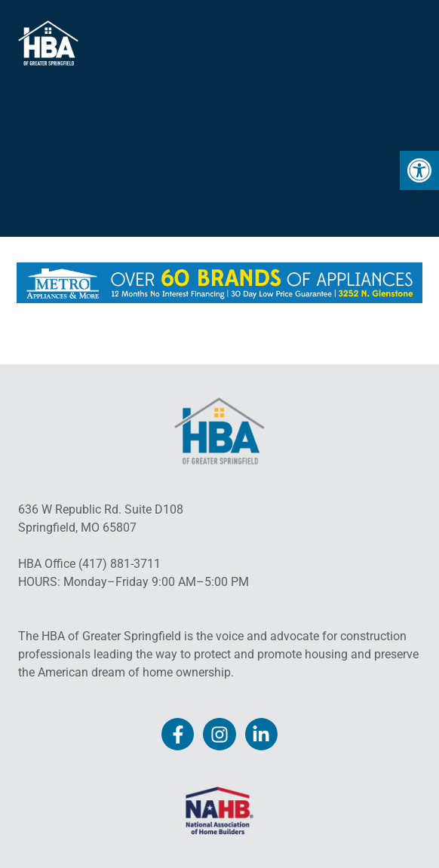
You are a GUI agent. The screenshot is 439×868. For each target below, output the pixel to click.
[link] (419, 170)
